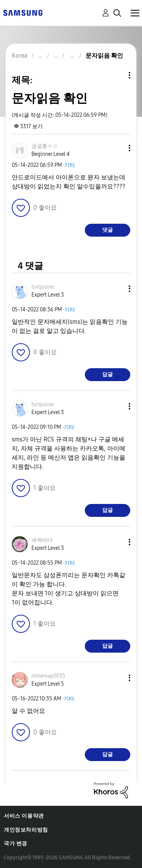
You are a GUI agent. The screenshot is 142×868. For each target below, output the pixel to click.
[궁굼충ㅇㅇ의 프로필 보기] (45, 146)
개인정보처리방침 (26, 830)
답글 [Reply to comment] (108, 374)
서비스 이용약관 (24, 816)
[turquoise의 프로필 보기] (43, 287)
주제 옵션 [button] (117, 75)
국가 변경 (16, 844)
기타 (70, 165)
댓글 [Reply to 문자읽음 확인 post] (108, 230)
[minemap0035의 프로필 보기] (48, 676)
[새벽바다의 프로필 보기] (42, 540)
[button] (117, 148)
